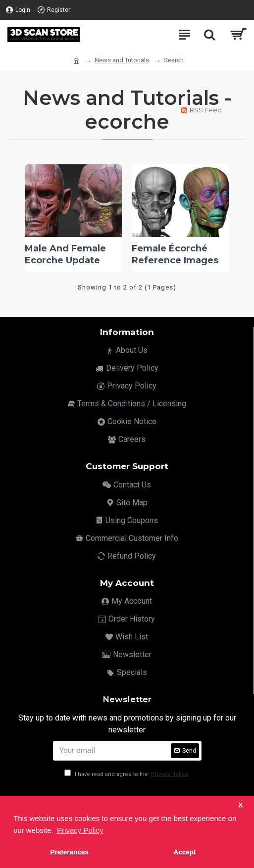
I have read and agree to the (127, 774)
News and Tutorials (122, 60)
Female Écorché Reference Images (175, 254)
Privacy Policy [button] (80, 830)
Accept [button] (184, 852)
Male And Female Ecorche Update (65, 254)
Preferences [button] (69, 852)
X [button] (240, 805)
